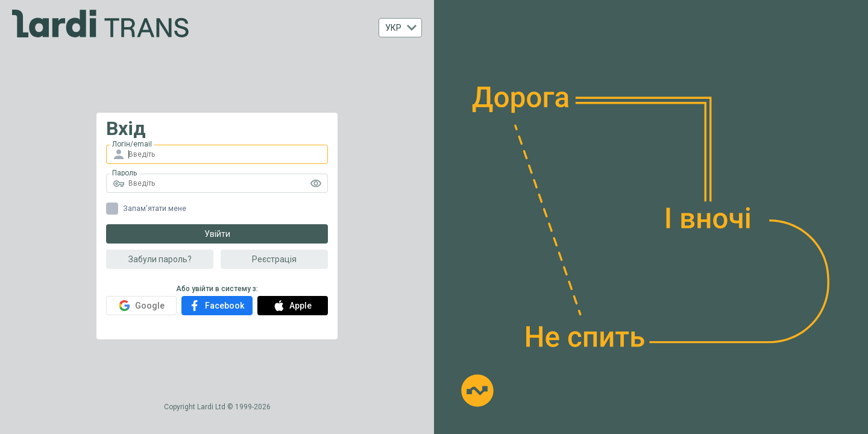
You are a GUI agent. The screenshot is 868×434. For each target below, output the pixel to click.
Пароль (124, 173)
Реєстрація (274, 259)
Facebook (217, 306)
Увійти (217, 234)
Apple (293, 306)
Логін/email (132, 144)
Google (142, 306)
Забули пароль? (160, 259)
